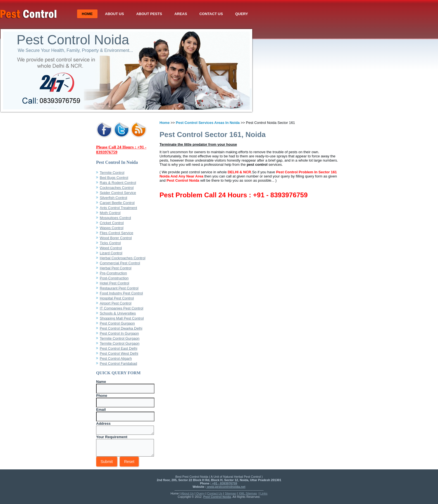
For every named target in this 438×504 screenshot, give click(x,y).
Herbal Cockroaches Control (122, 258)
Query (330, 14)
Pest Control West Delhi (119, 353)
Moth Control (110, 213)
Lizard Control (111, 253)
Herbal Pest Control (116, 268)
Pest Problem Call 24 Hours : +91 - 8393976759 (234, 195)
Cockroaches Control (117, 188)
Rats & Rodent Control (118, 183)
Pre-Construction (113, 273)
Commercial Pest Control (120, 263)
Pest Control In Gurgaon (119, 333)
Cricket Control (112, 223)
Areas (270, 14)
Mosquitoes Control (115, 218)
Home (176, 14)
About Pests (238, 14)
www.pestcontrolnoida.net (226, 487)
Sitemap (230, 493)
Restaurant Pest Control (119, 288)
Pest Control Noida (158, 40)
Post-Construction (114, 278)
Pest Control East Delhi (118, 348)
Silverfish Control (113, 198)
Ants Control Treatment (118, 208)
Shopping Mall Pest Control (122, 318)
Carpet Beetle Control (117, 203)
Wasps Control (112, 228)
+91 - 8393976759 (224, 483)
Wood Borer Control (116, 238)
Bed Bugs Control (114, 178)
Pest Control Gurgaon (117, 323)
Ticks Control (110, 243)
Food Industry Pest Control (121, 293)
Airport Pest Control (116, 303)
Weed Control (111, 248)
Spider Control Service (118, 193)
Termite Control (112, 173)
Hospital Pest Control (117, 298)
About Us (203, 14)
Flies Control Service (116, 233)
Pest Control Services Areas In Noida (208, 123)
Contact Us (300, 14)
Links (264, 493)
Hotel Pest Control (115, 283)
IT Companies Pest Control (122, 308)
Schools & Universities (118, 313)
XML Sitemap (248, 493)
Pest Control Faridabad (118, 363)
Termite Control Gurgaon (120, 338)
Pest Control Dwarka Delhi (121, 328)
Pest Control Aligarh (116, 358)
